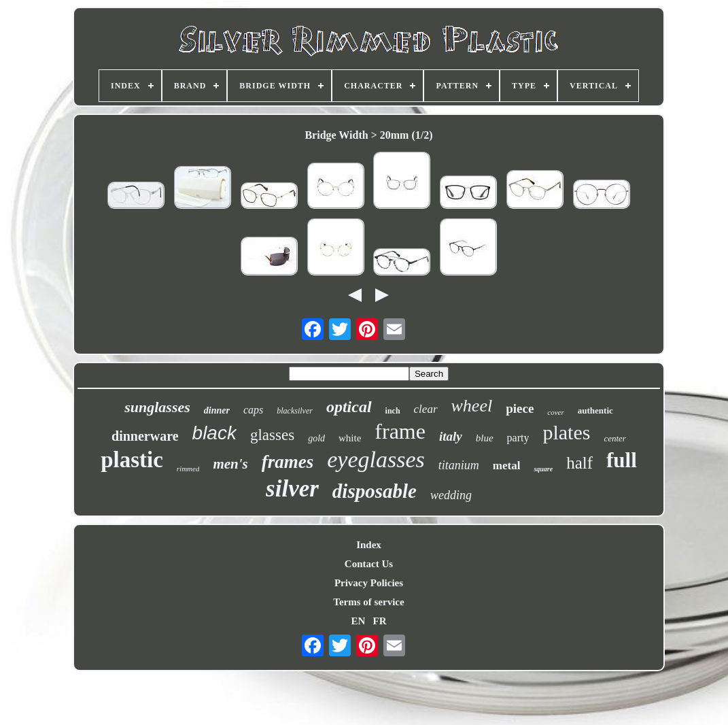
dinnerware (145, 436)
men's (230, 464)
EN (358, 621)
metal (507, 466)
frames (288, 462)
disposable (375, 491)
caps (253, 410)
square (543, 469)
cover (555, 412)
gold (316, 438)
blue (485, 438)
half (579, 463)
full (622, 460)
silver (292, 489)
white (350, 438)
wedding (451, 495)
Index (369, 545)
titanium (459, 465)
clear (426, 409)
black (214, 433)
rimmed (188, 469)
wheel (472, 406)
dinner (217, 410)
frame (400, 431)
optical (349, 407)
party (518, 438)
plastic (132, 460)
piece (520, 408)
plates (566, 432)
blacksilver (295, 411)
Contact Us (369, 564)
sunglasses (157, 407)
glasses (272, 435)
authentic (595, 410)
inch (393, 411)
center (614, 438)
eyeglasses (376, 459)
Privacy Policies (369, 583)
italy (451, 436)
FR (380, 621)
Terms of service (368, 602)
